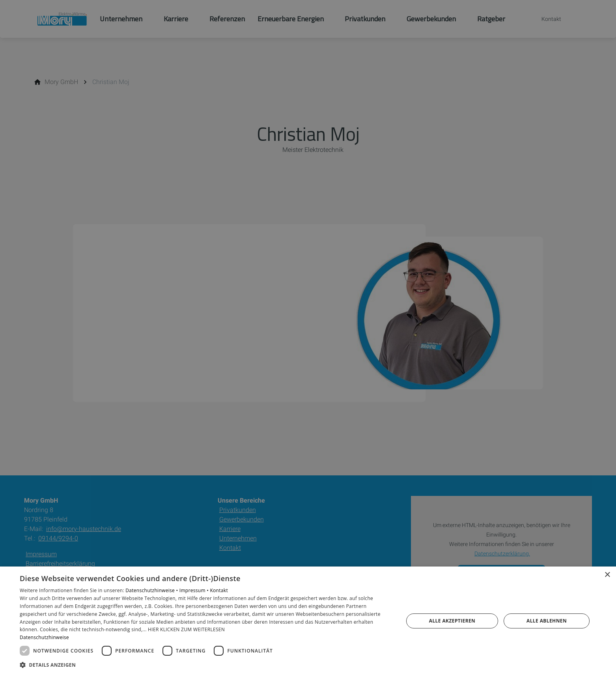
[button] (206, 665)
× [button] (607, 575)
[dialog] (308, 621)
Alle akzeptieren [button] (452, 621)
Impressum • (195, 590)
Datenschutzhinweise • (152, 590)
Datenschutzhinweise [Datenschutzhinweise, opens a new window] (44, 637)
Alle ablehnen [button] (547, 621)
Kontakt (219, 590)
